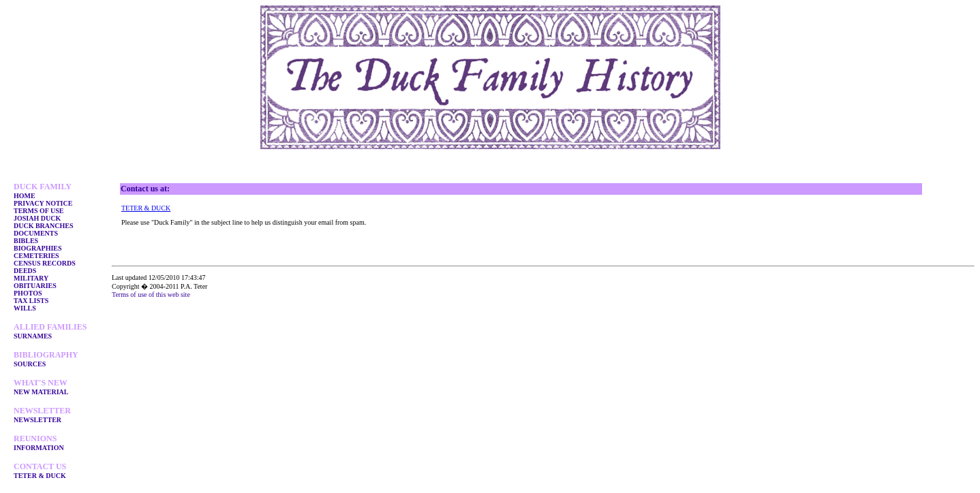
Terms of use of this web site (151, 295)
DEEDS (25, 271)
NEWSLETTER (37, 420)
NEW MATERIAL (41, 392)
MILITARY (31, 278)
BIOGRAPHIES (38, 248)
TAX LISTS (31, 301)
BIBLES (26, 241)
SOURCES (30, 364)
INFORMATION (39, 448)
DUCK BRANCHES (44, 226)
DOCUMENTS (36, 233)
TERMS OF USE (39, 211)
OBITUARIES (35, 286)
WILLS (25, 308)
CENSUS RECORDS (45, 263)
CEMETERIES (36, 256)
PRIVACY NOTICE (43, 203)
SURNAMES (33, 336)
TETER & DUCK (40, 476)
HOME (25, 196)
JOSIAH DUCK (37, 218)
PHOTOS (28, 293)
